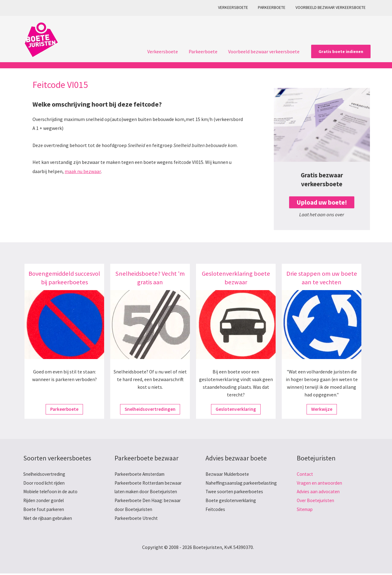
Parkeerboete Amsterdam (142, 474)
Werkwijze (322, 409)
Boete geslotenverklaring (233, 511)
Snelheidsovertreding (46, 474)
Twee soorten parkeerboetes (236, 501)
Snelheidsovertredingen (150, 409)
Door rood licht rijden (46, 483)
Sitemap (306, 511)
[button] (341, 51)
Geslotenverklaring (236, 409)
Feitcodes (216, 520)
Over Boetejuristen (317, 501)
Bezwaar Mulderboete (228, 474)
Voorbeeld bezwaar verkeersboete (331, 8)
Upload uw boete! (322, 202)
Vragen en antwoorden (320, 483)
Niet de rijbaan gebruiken (50, 520)
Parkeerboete (274, 8)
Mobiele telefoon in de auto (52, 492)
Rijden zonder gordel (45, 501)
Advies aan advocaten (319, 492)
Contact (305, 474)
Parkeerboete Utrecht (138, 520)
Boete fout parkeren (45, 511)
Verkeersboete (237, 8)
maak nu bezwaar (83, 171)
